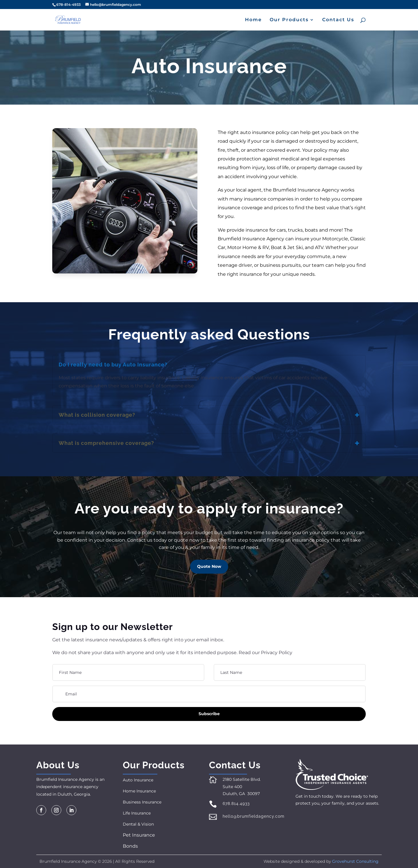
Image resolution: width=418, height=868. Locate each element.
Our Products (289, 20)
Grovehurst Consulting (355, 861)
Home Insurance (139, 791)
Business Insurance (142, 802)
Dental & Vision (138, 824)
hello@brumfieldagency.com (254, 816)
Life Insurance (137, 813)
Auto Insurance (138, 780)
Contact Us (338, 20)
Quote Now (209, 566)
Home (253, 20)
